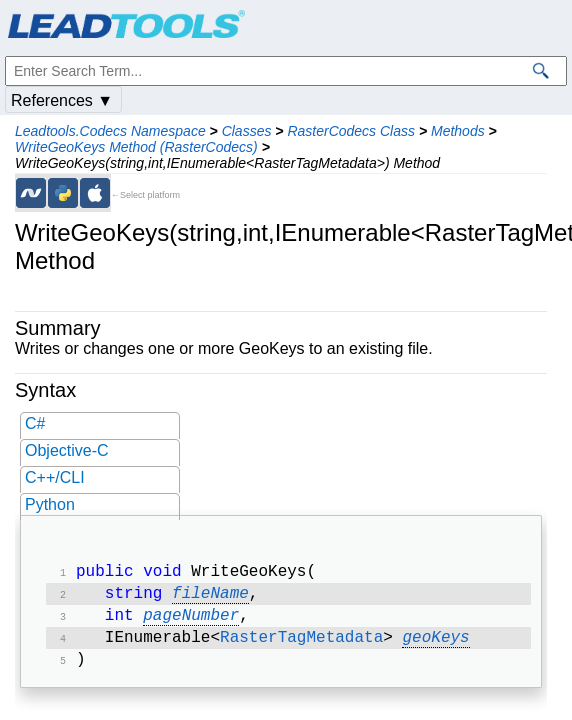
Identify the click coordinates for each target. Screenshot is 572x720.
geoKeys (435, 646)
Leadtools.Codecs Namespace (110, 131)
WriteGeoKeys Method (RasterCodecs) (136, 147)
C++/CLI (55, 477)
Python (50, 504)
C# (35, 423)
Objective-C (67, 450)
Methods (458, 131)
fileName (210, 598)
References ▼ (62, 100)
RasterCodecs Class (351, 131)
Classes (247, 131)
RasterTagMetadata (301, 646)
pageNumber (191, 622)
